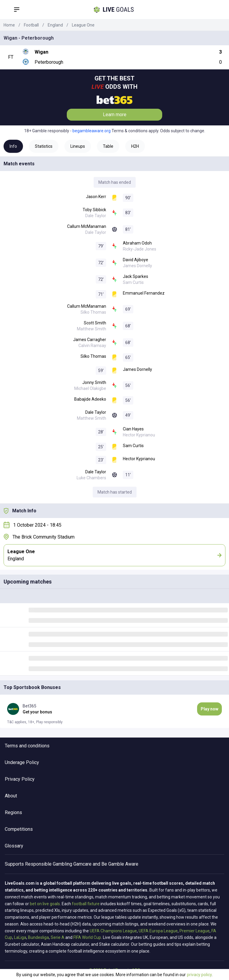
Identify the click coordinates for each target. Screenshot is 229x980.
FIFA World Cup (87, 937)
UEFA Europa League (158, 931)
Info (13, 146)
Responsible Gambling (49, 864)
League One (83, 25)
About (11, 796)
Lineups (78, 146)
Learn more (115, 115)
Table (108, 146)
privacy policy (199, 975)
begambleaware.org (92, 131)
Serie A (58, 937)
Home (9, 25)
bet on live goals (45, 904)
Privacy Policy (20, 779)
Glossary (14, 846)
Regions (13, 812)
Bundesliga (38, 937)
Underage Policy (22, 762)
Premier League (195, 931)
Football (31, 25)
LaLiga (20, 937)
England (55, 25)
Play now (209, 709)
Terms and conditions (27, 746)
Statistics (44, 146)
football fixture (86, 904)
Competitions (19, 829)
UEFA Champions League (113, 931)
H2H (135, 146)
